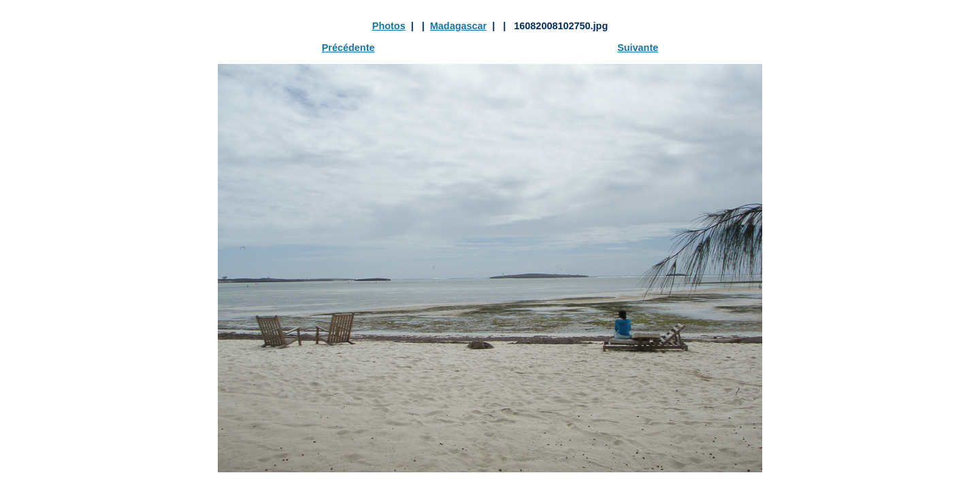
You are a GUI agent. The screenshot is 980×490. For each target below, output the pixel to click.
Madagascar (458, 26)
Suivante (638, 48)
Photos (389, 26)
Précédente (348, 48)
